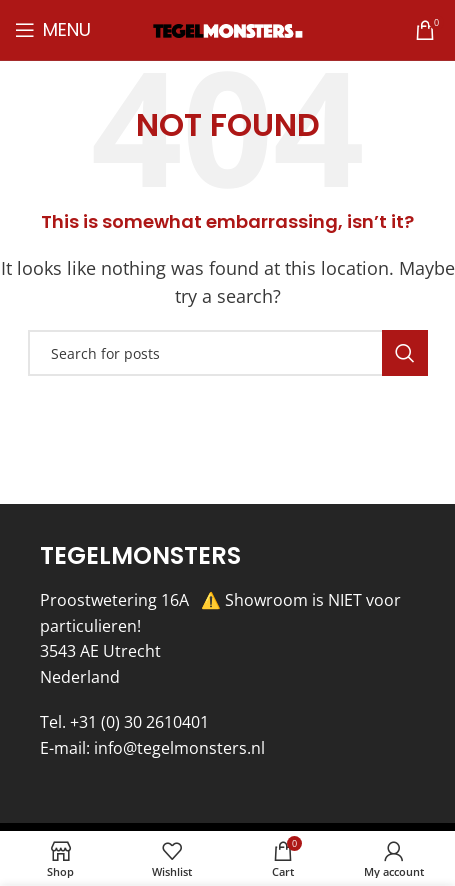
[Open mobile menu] (53, 30)
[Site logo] (228, 29)
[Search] (228, 353)
